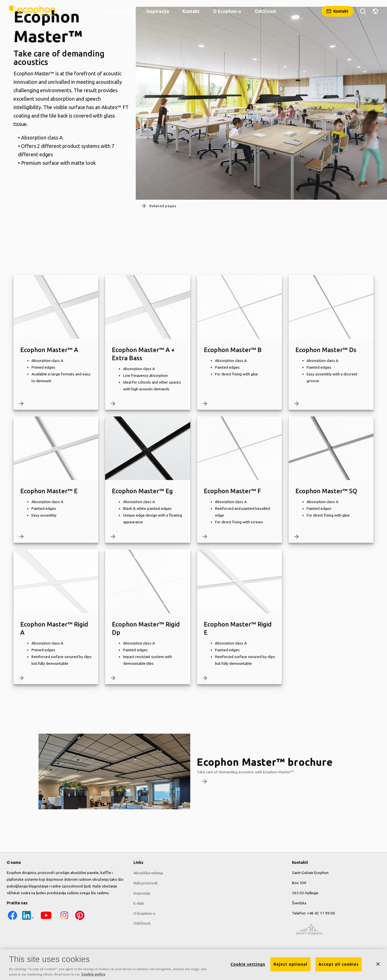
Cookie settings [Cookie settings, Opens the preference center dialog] (248, 964)
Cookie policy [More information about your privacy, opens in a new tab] (93, 974)
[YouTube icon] (46, 920)
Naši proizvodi (145, 883)
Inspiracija (142, 893)
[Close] (378, 964)
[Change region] (375, 11)
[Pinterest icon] (80, 920)
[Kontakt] (337, 11)
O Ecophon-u (144, 913)
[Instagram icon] (64, 920)
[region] (193, 965)
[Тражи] (363, 11)
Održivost (142, 923)
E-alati (139, 903)
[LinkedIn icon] (28, 920)
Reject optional (290, 964)
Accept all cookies (339, 964)
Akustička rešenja (148, 873)
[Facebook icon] (12, 920)
